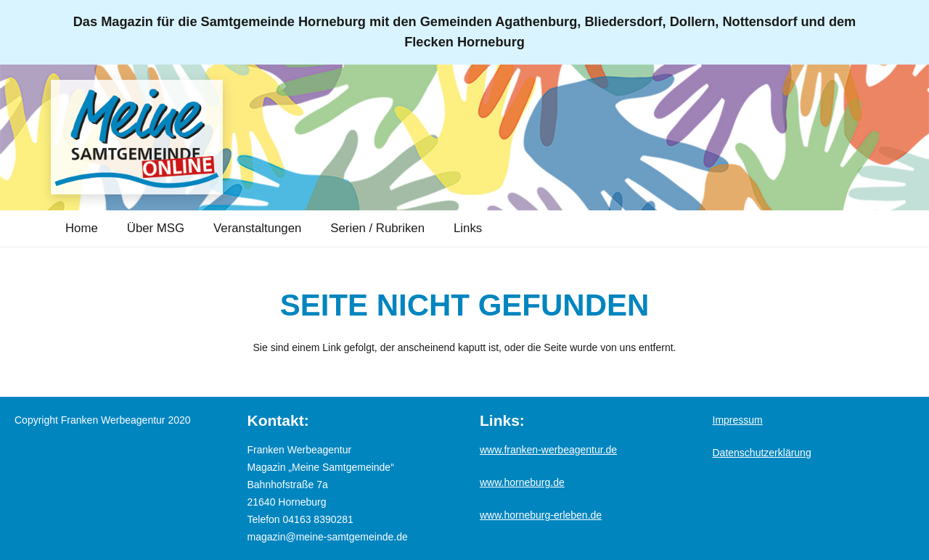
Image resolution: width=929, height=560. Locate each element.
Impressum (738, 420)
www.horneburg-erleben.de (541, 515)
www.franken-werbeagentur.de (548, 450)
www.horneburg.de (522, 482)
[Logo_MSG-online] (149, 138)
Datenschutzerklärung (762, 453)
